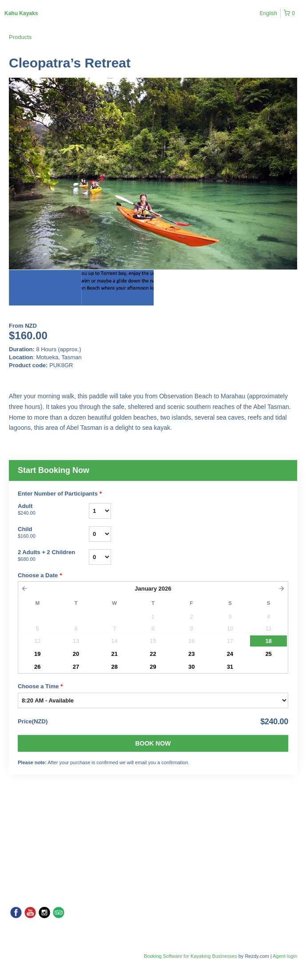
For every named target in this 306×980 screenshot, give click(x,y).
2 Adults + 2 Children (53, 556)
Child (53, 533)
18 (268, 641)
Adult (53, 510)
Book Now (153, 743)
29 (153, 667)
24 (230, 654)
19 (37, 654)
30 (191, 667)
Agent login (285, 956)
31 (230, 667)
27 (76, 667)
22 (153, 654)
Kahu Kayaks (21, 13)
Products (20, 37)
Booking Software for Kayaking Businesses (191, 956)
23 (191, 654)
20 (76, 654)
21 (115, 654)
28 (115, 667)
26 (37, 667)
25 (268, 654)
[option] (45, 288)
